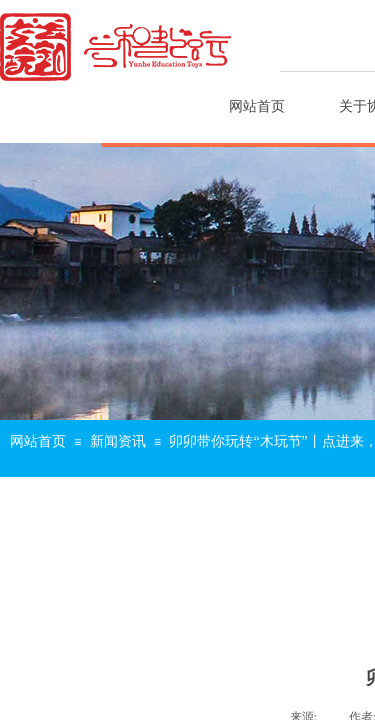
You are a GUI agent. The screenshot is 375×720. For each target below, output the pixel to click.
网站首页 (257, 106)
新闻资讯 (118, 441)
